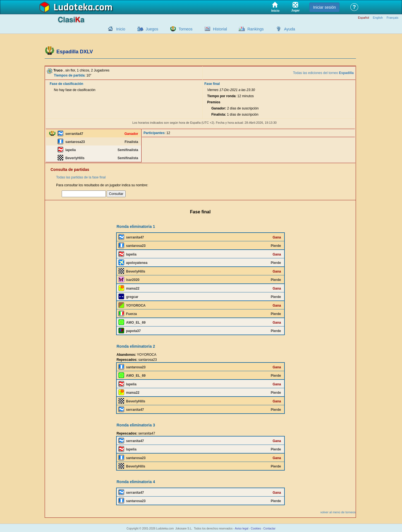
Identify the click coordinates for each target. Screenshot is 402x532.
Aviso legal (241, 529)
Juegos (152, 29)
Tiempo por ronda (221, 96)
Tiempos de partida (69, 75)
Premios (214, 102)
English (378, 18)
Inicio (121, 29)
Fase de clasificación (66, 84)
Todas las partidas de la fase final (81, 177)
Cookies (256, 529)
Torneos (186, 29)
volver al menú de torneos (338, 512)
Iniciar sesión (324, 7)
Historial (220, 29)
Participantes (154, 133)
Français (393, 18)
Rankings (255, 29)
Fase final (212, 84)
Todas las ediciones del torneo (323, 73)
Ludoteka (73, 8)
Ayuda (290, 29)
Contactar (269, 529)
